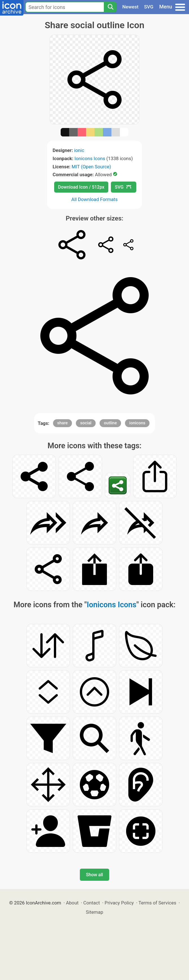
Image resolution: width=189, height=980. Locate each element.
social (86, 423)
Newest (130, 7)
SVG (149, 7)
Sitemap (95, 912)
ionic (79, 150)
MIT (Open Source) (91, 167)
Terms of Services (157, 903)
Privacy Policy (119, 903)
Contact (92, 903)
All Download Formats (95, 199)
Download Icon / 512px (81, 187)
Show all (95, 875)
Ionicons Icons (90, 158)
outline (110, 423)
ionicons (137, 423)
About (72, 903)
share (62, 423)
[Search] (110, 7)
